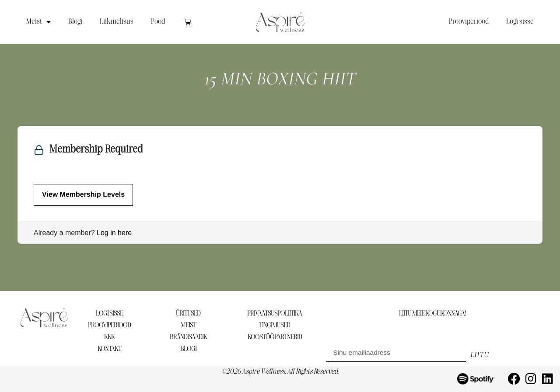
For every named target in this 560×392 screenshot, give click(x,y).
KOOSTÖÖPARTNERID (275, 337)
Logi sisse (520, 22)
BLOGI (188, 349)
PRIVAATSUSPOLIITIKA (275, 314)
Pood (158, 22)
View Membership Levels (83, 195)
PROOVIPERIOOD (109, 325)
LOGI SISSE (109, 314)
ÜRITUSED (188, 314)
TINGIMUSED (275, 325)
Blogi (75, 22)
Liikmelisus (117, 22)
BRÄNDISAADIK (188, 337)
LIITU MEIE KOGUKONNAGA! (432, 314)
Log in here (114, 233)
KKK (109, 337)
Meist (38, 22)
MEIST (188, 325)
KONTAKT (109, 349)
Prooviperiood (469, 22)
